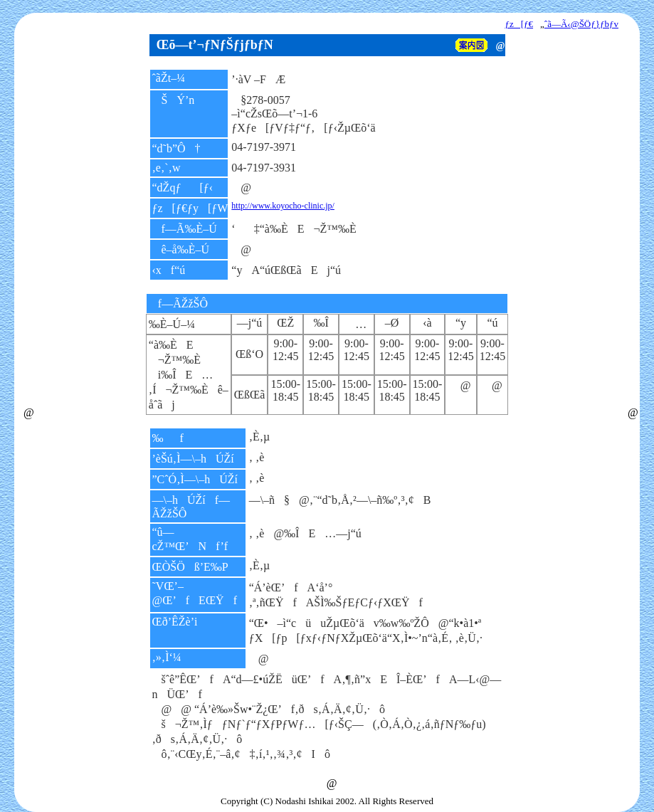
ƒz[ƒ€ (519, 24)
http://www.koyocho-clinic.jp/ (283, 206)
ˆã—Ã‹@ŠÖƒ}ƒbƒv (581, 24)
